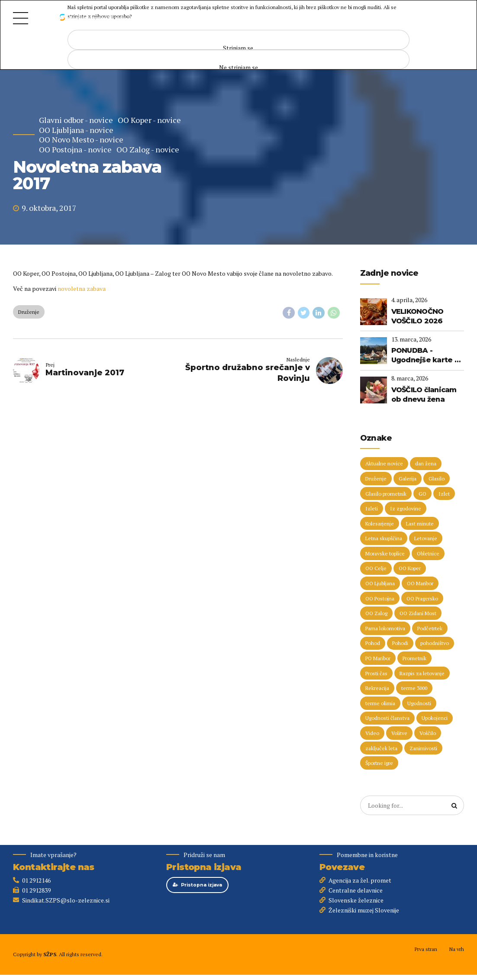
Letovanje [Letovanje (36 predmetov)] (426, 538)
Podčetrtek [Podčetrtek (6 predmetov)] (430, 628)
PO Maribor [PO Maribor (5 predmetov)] (378, 658)
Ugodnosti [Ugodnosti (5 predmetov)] (419, 703)
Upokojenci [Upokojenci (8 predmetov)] (435, 718)
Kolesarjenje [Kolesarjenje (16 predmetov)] (380, 524)
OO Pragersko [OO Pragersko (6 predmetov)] (422, 598)
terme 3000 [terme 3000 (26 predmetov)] (414, 688)
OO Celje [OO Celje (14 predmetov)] (376, 568)
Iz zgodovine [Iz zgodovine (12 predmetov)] (406, 508)
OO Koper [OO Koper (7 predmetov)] (410, 568)
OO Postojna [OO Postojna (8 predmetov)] (380, 598)
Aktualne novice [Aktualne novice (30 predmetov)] (384, 463)
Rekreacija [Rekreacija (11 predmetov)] (377, 688)
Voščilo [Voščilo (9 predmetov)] (428, 733)
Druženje (29, 312)
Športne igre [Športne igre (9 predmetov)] (379, 763)
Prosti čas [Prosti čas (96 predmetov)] (376, 673)
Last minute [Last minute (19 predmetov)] (420, 524)
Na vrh (456, 949)
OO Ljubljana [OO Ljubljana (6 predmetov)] (380, 583)
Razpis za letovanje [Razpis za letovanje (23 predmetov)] (422, 673)
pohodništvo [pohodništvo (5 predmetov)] (435, 643)
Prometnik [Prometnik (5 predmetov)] (414, 658)
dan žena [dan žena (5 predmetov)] (426, 463)
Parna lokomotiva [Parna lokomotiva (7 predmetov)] (385, 628)
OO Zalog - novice (148, 150)
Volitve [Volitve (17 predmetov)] (399, 733)
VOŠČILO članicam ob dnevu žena (424, 395)
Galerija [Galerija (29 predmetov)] (408, 479)
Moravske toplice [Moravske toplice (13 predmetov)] (385, 553)
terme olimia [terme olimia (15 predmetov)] (380, 703)
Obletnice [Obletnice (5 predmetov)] (428, 553)
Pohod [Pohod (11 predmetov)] (373, 643)
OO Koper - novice (149, 120)
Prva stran (426, 949)
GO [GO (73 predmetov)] (422, 494)
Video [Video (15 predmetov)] (372, 733)
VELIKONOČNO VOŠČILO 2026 (417, 316)
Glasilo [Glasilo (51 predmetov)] (437, 479)
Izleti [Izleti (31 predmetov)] (372, 508)
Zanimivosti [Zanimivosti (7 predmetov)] (423, 748)
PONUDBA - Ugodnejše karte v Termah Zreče (425, 356)
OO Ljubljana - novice (76, 130)
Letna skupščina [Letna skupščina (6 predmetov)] (384, 538)
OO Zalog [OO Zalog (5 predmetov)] (376, 613)
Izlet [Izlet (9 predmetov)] (444, 494)
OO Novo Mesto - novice (81, 140)
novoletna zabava (82, 289)
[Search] (454, 806)
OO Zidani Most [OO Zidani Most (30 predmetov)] (418, 613)
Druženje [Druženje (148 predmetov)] (376, 479)
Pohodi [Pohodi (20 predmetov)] (400, 643)
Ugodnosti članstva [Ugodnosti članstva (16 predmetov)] (387, 718)
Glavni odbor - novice (76, 120)
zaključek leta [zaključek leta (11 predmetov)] (381, 748)
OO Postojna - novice (75, 150)
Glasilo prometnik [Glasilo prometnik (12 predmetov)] (386, 494)
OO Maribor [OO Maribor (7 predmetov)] (420, 583)
